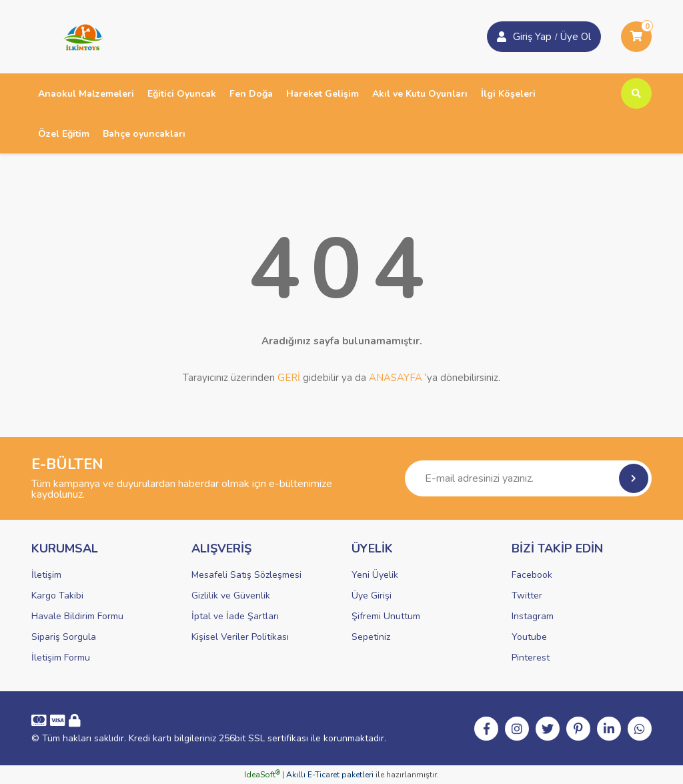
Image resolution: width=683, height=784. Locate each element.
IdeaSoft (262, 775)
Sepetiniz (371, 637)
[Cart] (636, 37)
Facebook (532, 575)
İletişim (46, 575)
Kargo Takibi (57, 596)
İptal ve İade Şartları (235, 616)
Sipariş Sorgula (64, 637)
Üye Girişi (372, 596)
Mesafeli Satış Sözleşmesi (246, 575)
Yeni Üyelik (375, 575)
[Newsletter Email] (528, 478)
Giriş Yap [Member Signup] (532, 37)
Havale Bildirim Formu (77, 616)
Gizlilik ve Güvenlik (231, 596)
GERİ (289, 378)
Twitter (527, 596)
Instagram (533, 616)
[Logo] (79, 36)
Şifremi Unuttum (386, 616)
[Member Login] (502, 37)
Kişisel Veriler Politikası (240, 637)
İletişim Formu (61, 658)
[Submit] (634, 478)
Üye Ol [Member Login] (576, 37)
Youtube (529, 637)
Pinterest (531, 658)
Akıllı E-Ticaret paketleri (330, 775)
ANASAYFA (396, 378)
